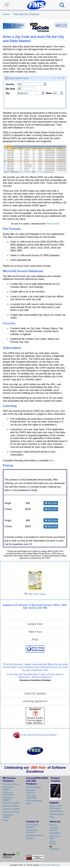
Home (6, 14)
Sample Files (35, 624)
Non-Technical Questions (32, 826)
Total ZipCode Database (26, 14)
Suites (5, 820)
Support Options (56, 811)
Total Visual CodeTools (31, 791)
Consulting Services (54, 829)
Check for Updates (35, 693)
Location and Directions (31, 831)
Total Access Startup (11, 812)
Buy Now (51, 503)
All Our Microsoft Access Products (38, 735)
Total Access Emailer (11, 803)
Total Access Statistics (8, 816)
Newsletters (54, 849)
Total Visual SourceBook (31, 797)
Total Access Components (8, 794)
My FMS (30, 838)
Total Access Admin (11, 784)
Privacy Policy (45, 865)
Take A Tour (35, 632)
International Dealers (35, 835)
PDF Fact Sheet (35, 583)
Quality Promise (53, 843)
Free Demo (52, 224)
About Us (53, 825)
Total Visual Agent (34, 787)
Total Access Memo (11, 806)
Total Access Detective (8, 799)
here (52, 460)
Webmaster (56, 865)
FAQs (35, 639)
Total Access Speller (11, 809)
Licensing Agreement (35, 701)
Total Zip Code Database (35, 565)
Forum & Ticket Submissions (56, 807)
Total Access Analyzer (8, 788)
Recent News (55, 833)
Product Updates (56, 814)
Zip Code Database (34, 801)
